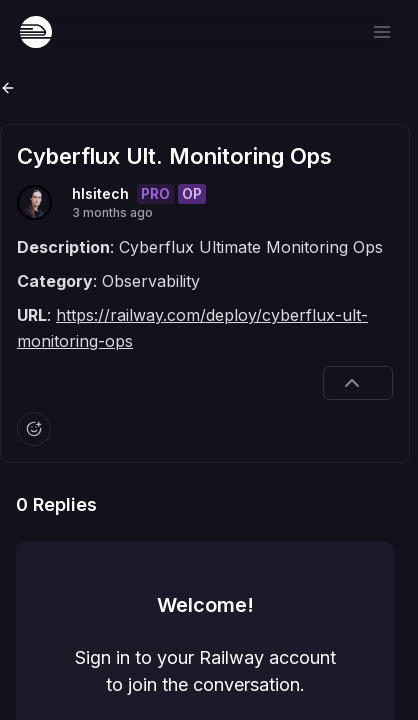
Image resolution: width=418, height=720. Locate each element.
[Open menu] (382, 32)
